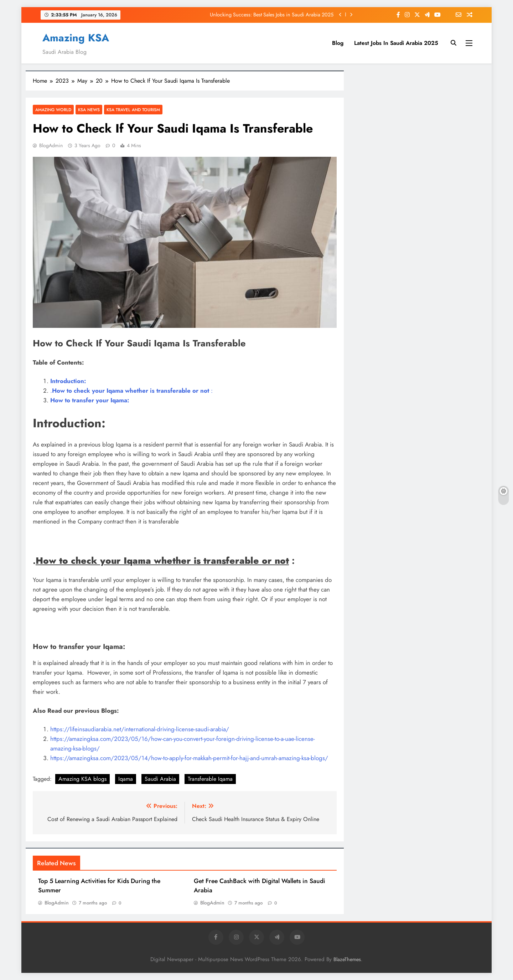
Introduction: (68, 381)
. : (131, 391)
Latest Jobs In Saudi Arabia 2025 (396, 43)
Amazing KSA (76, 38)
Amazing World (53, 110)
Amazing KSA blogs (82, 779)
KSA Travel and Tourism (133, 110)
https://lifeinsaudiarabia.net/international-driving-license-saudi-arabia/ (140, 729)
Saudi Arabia (160, 779)
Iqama (126, 779)
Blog (338, 43)
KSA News (89, 110)
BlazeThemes (347, 959)
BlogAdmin (51, 145)
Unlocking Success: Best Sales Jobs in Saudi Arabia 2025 (272, 15)
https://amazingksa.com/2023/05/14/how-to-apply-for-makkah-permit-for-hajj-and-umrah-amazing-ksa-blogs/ (189, 758)
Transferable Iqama (210, 779)
